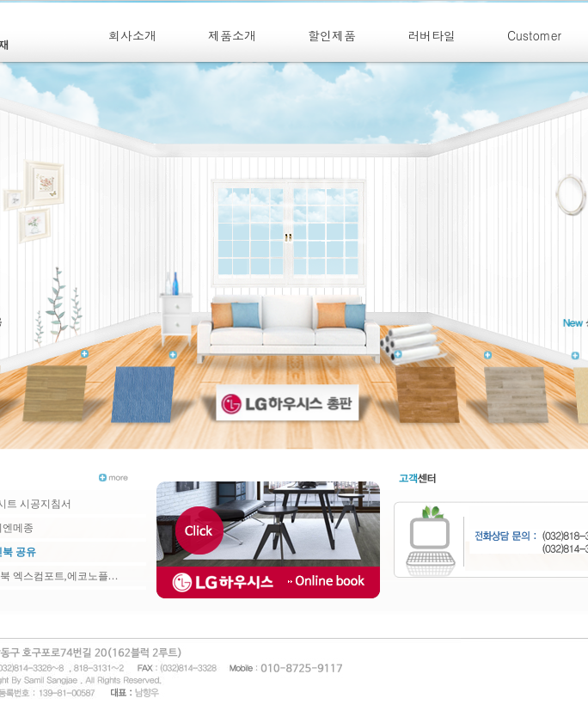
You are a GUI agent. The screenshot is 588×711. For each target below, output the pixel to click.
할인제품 (332, 35)
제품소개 (232, 35)
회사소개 (132, 35)
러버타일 (432, 35)
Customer (534, 35)
